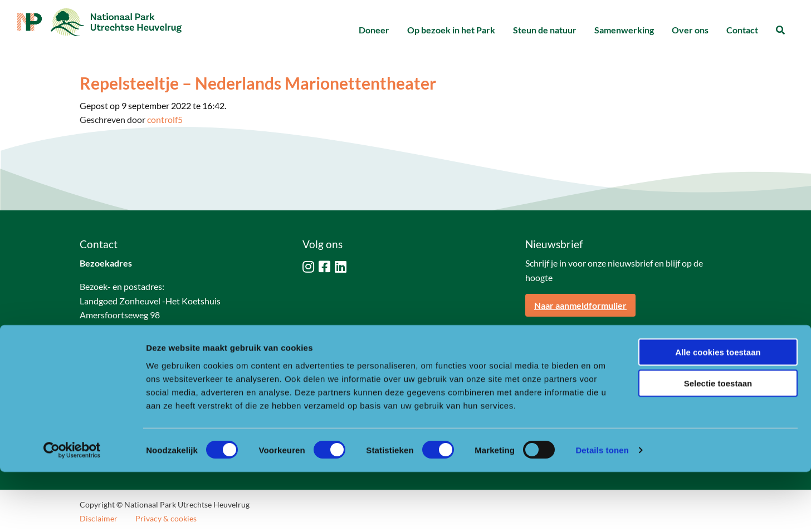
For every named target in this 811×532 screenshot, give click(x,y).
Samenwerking (624, 30)
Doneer (374, 30)
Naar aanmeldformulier (580, 305)
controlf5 (165, 119)
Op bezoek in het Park (451, 30)
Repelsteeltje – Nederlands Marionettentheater (258, 83)
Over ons (690, 30)
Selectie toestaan (718, 443)
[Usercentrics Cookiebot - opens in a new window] (72, 510)
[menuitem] (374, 30)
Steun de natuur (545, 30)
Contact (742, 30)
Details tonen (602, 510)
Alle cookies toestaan (718, 412)
